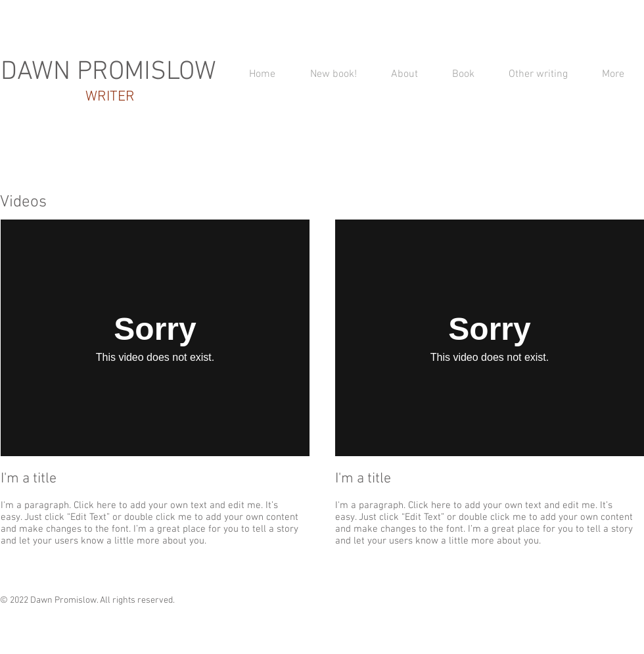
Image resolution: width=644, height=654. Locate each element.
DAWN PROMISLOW (108, 72)
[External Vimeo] (155, 338)
